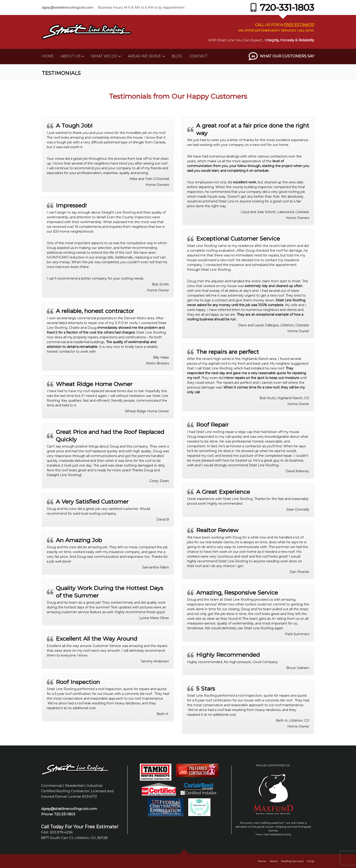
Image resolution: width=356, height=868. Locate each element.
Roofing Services (292, 861)
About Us (71, 56)
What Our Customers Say (287, 56)
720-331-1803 (281, 7)
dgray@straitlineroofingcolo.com (68, 7)
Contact (198, 56)
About (274, 861)
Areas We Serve (145, 56)
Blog (177, 56)
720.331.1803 (65, 814)
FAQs (311, 861)
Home (48, 56)
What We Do (104, 56)
